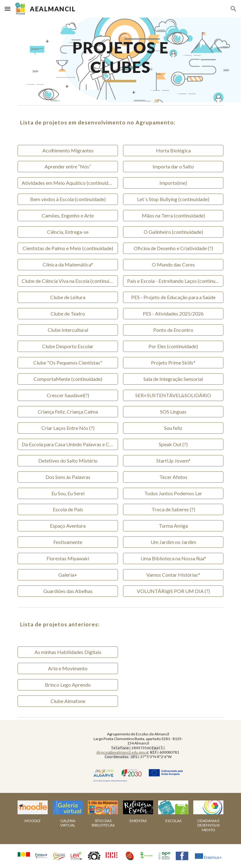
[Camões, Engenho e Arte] (68, 216)
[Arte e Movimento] (68, 668)
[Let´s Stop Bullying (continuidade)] (173, 199)
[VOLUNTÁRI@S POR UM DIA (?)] (173, 591)
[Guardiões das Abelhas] (68, 591)
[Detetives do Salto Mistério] (68, 461)
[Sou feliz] (173, 428)
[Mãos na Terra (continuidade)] (173, 216)
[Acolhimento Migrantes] (68, 151)
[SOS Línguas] (173, 412)
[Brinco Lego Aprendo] (68, 685)
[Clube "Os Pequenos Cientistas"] (68, 363)
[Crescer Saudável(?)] (68, 395)
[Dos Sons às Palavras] (68, 477)
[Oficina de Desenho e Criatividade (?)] (173, 248)
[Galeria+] (68, 575)
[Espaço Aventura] (68, 526)
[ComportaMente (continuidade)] (68, 379)
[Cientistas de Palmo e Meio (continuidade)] (68, 248)
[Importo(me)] (173, 183)
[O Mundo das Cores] (173, 265)
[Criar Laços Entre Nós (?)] (68, 428)
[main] (120, 60)
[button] (8, 9)
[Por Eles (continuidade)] (173, 346)
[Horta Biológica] (173, 151)
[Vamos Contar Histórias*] (173, 575)
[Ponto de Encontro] (173, 330)
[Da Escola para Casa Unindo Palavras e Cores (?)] (68, 444)
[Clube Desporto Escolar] (68, 346)
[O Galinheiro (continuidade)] (173, 232)
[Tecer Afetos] (173, 477)
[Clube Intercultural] (68, 330)
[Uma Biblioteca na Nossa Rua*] (173, 558)
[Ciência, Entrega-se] (68, 232)
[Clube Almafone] (68, 701)
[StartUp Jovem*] (173, 461)
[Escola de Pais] (68, 509)
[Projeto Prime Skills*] (173, 363)
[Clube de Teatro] (68, 314)
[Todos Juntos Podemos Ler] (173, 493)
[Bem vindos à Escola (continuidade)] (68, 199)
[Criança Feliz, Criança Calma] (68, 412)
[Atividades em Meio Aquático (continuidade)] (68, 183)
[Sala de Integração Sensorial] (173, 379)
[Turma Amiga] (173, 526)
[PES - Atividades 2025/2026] (173, 314)
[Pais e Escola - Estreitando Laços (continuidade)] (173, 281)
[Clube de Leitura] (68, 297)
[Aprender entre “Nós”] (68, 167)
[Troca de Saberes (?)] (173, 509)
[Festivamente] (68, 542)
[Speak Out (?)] (173, 444)
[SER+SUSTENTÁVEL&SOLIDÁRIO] (173, 395)
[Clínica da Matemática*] (68, 265)
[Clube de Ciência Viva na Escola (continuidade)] (68, 281)
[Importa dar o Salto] (173, 167)
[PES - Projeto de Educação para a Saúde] (173, 297)
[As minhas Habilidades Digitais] (68, 652)
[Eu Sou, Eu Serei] (68, 493)
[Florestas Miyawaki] (68, 558)
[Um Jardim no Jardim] (173, 542)
